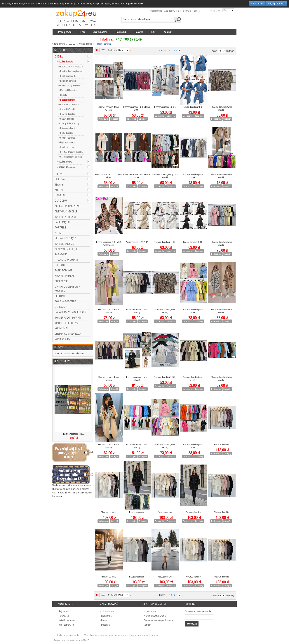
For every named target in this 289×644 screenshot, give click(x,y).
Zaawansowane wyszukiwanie (158, 620)
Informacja (64, 616)
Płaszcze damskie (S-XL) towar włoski (137, 108)
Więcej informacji (277, 4)
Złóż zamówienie (172, 11)
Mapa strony (150, 611)
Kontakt (147, 625)
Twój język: (216, 11)
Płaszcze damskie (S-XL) (165, 107)
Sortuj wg (112, 50)
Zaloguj (197, 11)
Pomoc (105, 620)
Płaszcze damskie (221, 445)
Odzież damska (86, 44)
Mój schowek (156, 11)
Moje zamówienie (67, 625)
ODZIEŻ (72, 44)
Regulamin (106, 616)
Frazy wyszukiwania (139, 635)
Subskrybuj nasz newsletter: (199, 611)
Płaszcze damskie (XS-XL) (193, 107)
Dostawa (105, 625)
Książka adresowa (68, 620)
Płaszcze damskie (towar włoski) (109, 108)
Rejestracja (186, 11)
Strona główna (59, 44)
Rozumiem (258, 4)
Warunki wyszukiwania (155, 616)
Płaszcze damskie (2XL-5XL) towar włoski (109, 244)
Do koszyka (103, 119)
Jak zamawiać (108, 611)
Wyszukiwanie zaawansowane (98, 635)
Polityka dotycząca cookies (68, 635)
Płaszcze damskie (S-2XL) (137, 242)
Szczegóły (115, 119)
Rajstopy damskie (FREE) (74, 434)
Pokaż (214, 51)
